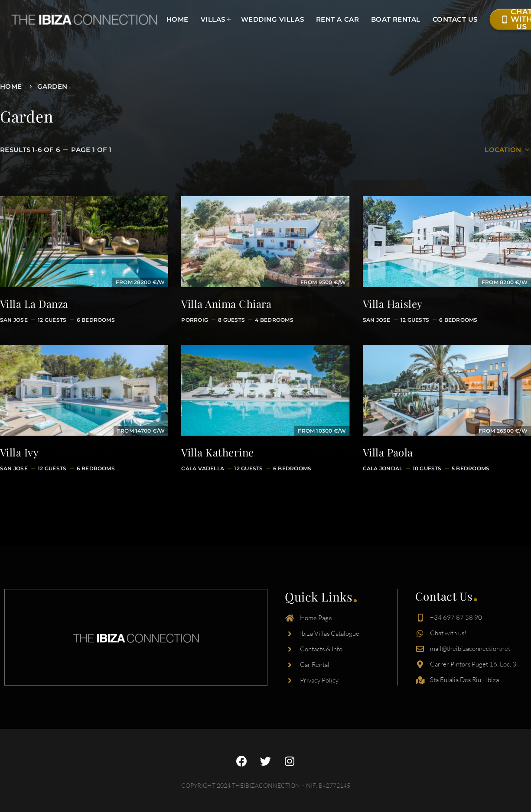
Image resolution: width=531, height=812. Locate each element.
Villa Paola (388, 452)
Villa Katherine (217, 452)
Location (508, 150)
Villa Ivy (19, 452)
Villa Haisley (393, 304)
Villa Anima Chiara (226, 304)
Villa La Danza (34, 304)
